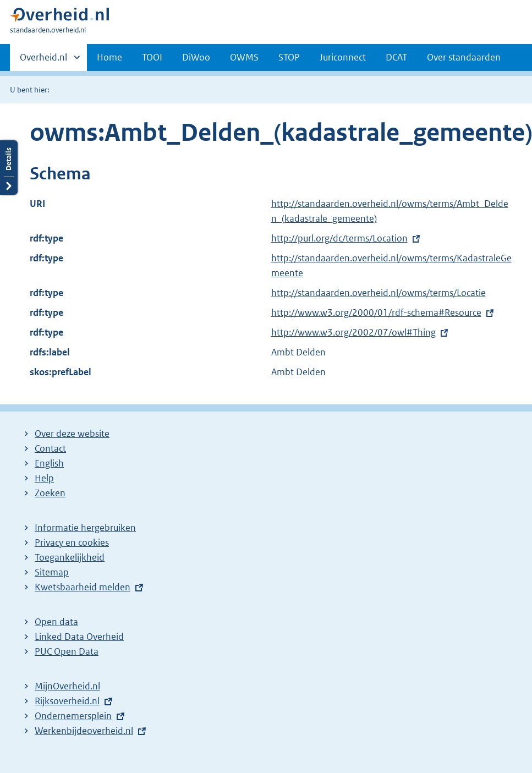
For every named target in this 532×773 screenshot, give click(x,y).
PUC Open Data (67, 651)
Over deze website (72, 434)
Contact (50, 448)
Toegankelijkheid (70, 557)
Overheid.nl (43, 61)
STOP (289, 57)
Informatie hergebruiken (85, 528)
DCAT (396, 57)
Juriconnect (343, 57)
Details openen (9, 168)
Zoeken (50, 493)
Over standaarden (464, 57)
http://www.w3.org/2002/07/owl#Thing (353, 332)
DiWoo (196, 57)
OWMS (244, 57)
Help (44, 478)
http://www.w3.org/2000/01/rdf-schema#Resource (376, 313)
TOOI (152, 57)
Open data (56, 622)
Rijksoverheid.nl (67, 701)
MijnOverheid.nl (67, 686)
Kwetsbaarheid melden (83, 587)
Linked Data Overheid (79, 637)
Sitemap (52, 572)
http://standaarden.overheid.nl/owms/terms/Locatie (379, 293)
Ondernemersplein (73, 716)
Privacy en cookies (72, 542)
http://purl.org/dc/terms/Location (339, 238)
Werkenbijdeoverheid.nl (84, 731)
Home (109, 57)
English (49, 463)
